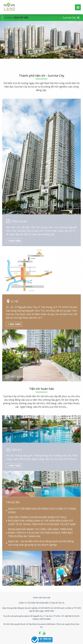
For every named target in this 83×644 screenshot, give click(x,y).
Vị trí (14, 301)
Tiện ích (16, 450)
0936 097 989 (21, 18)
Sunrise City (71, 18)
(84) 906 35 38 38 (72, 616)
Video (14, 492)
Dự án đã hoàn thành (26, 581)
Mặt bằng (17, 377)
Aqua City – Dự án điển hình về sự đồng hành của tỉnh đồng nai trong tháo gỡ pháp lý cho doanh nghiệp (41, 543)
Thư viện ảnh (59, 581)
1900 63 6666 (45, 619)
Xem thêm (14, 241)
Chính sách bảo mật (41, 598)
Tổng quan (19, 221)
